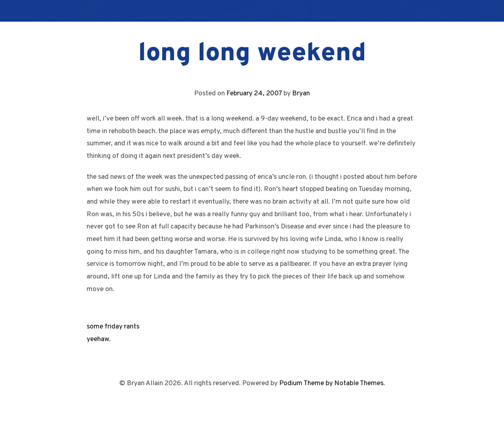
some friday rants (113, 327)
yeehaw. (99, 339)
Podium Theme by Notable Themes (331, 383)
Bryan (301, 94)
